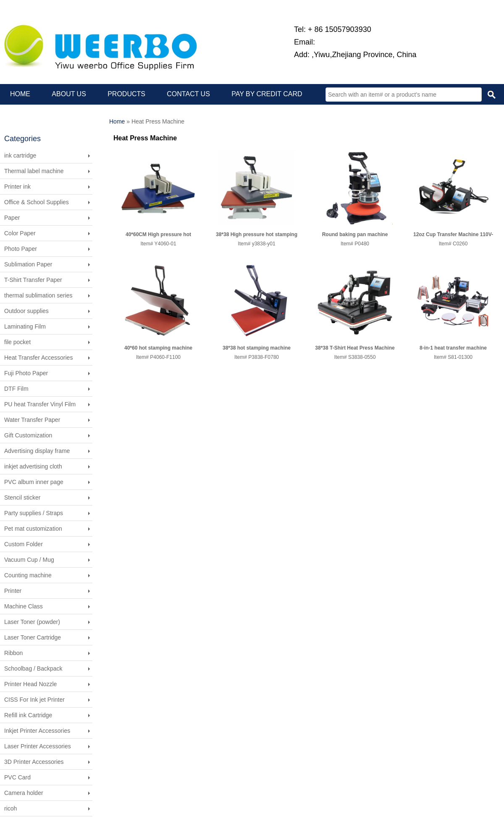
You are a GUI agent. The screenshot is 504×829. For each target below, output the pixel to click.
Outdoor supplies (26, 311)
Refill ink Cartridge (28, 715)
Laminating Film (25, 326)
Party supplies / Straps (34, 513)
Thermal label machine (34, 171)
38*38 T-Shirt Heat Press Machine (355, 348)
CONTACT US (188, 94)
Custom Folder (24, 544)
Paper (12, 218)
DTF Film (16, 389)
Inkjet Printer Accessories (37, 731)
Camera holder (24, 793)
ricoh (10, 808)
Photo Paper (21, 249)
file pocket (17, 342)
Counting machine (28, 575)
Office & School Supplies (37, 202)
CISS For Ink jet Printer (34, 700)
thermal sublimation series (38, 295)
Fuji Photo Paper (26, 373)
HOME (20, 94)
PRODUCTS (126, 94)
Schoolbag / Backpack (33, 668)
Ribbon (13, 653)
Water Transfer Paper (32, 420)
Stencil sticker (22, 497)
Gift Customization (28, 435)
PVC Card (17, 777)
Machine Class (24, 606)
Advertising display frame (37, 451)
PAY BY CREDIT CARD (267, 94)
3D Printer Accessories (34, 762)
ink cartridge (20, 155)
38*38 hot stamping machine (257, 348)
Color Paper (20, 233)
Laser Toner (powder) (32, 622)
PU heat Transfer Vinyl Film (40, 404)
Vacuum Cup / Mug (29, 560)
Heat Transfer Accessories (38, 358)
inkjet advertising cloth (33, 466)
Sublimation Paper (28, 264)
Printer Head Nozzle (30, 684)
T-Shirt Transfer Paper (33, 280)
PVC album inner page (34, 482)
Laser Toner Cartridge (33, 637)
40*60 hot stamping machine (158, 348)
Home (117, 121)
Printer (13, 591)
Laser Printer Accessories (38, 746)
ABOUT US (69, 94)
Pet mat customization (33, 529)
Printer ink (17, 187)
